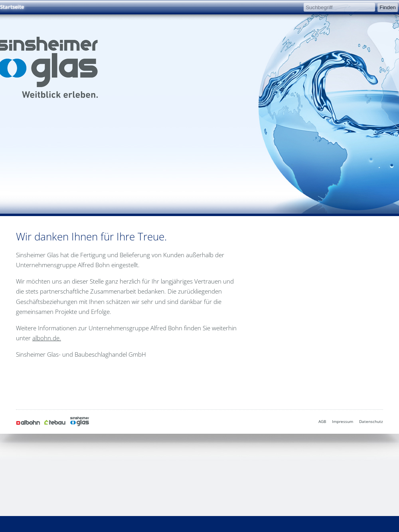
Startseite (12, 7)
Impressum (343, 421)
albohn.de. (47, 338)
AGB (322, 421)
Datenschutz (371, 421)
